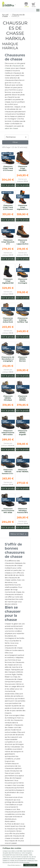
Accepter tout (30, 865)
